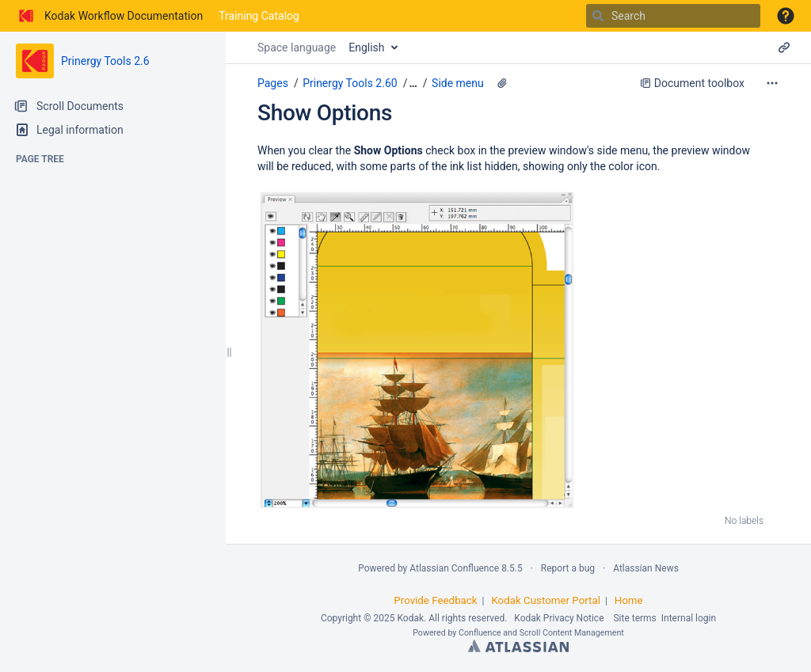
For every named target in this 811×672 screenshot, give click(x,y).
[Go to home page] (109, 16)
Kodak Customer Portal (546, 600)
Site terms (634, 618)
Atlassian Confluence (454, 568)
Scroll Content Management (572, 633)
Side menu (458, 83)
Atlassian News (646, 568)
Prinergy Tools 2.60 (350, 83)
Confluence (480, 633)
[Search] (598, 16)
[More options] (772, 83)
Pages (273, 83)
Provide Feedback (435, 600)
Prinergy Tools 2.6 (105, 61)
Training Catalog (259, 16)
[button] (786, 16)
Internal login (689, 618)
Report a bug (568, 568)
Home (629, 600)
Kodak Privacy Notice (559, 618)
